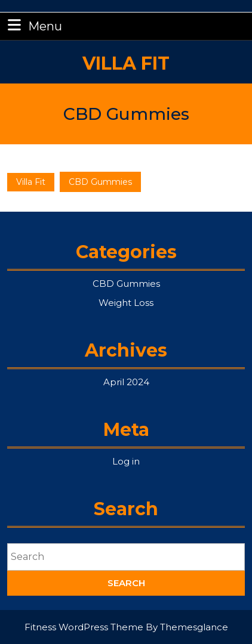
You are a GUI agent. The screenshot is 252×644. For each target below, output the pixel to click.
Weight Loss (126, 303)
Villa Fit (126, 57)
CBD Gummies (126, 284)
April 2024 (126, 382)
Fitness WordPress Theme (84, 627)
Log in (126, 461)
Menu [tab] (33, 25)
